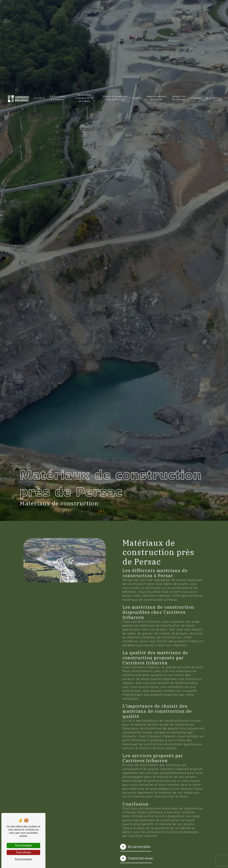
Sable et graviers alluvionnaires (115, 98)
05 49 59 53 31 (214, 98)
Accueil (40, 98)
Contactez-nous (136, 858)
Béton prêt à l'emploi (58, 98)
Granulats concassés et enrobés (84, 98)
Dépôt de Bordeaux (179, 98)
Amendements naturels (157, 98)
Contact (197, 98)
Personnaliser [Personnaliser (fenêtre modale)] (23, 859)
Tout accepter (23, 845)
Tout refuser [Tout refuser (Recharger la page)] (23, 852)
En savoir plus (135, 847)
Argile (137, 98)
